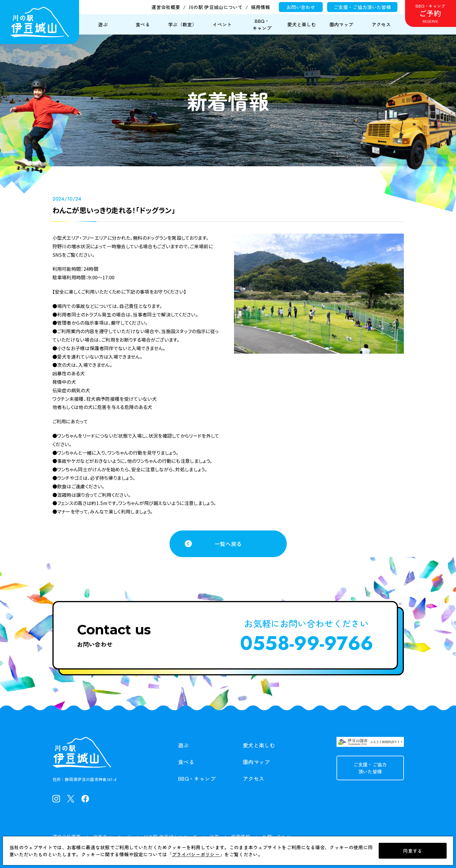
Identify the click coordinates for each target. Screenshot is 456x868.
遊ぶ (183, 745)
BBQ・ (197, 779)
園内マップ (256, 762)
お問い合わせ (301, 7)
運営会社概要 (166, 7)
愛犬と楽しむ (259, 745)
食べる (186, 762)
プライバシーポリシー (196, 854)
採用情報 (261, 7)
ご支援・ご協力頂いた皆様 (362, 7)
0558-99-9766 (307, 643)
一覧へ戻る (228, 544)
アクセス (253, 779)
